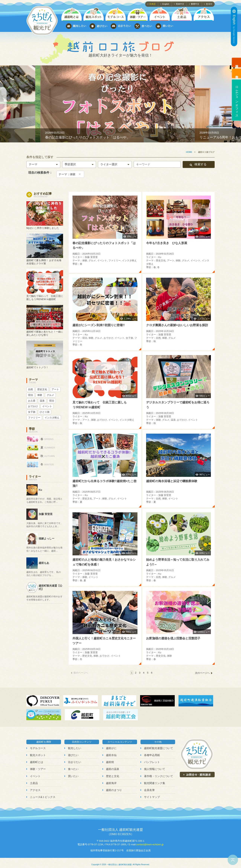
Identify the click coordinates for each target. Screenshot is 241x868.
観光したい (75, 748)
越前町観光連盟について (159, 748)
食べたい (73, 769)
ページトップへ (233, 860)
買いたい (73, 776)
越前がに (111, 748)
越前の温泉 (113, 769)
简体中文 (180, 4)
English (166, 4)
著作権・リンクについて (159, 776)
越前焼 (110, 762)
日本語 (152, 4)
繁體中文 (195, 4)
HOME (189, 152)
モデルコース (38, 748)
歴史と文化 (113, 776)
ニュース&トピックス (43, 797)
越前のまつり (114, 790)
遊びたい (73, 755)
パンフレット (152, 762)
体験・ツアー (38, 769)
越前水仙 (111, 755)
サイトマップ (152, 797)
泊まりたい (75, 762)
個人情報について (155, 769)
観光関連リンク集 (155, 783)
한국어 (209, 4)
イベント (35, 776)
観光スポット (38, 755)
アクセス (35, 790)
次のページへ (202, 673)
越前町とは (37, 762)
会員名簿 (149, 790)
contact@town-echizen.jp (150, 844)
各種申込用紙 (152, 755)
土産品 (34, 783)
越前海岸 (111, 783)
